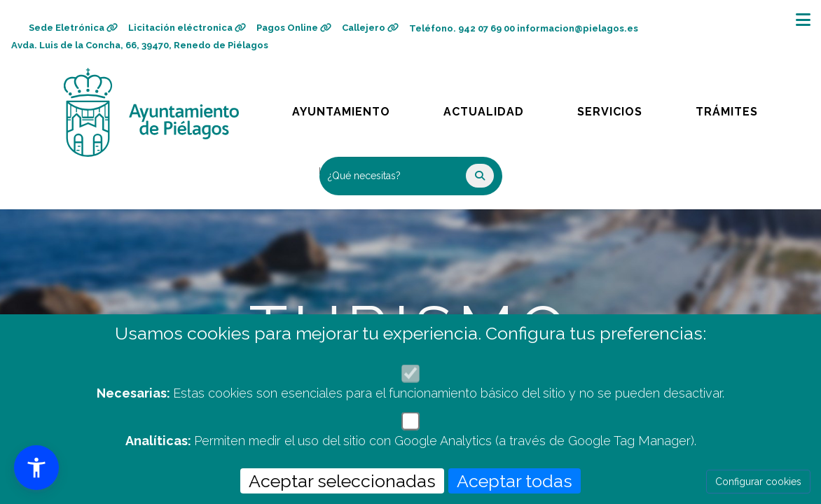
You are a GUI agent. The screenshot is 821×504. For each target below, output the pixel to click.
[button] (36, 468)
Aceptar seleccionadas (342, 481)
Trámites (740, 108)
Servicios (623, 108)
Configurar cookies (758, 482)
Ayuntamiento (342, 108)
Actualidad (494, 108)
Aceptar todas (515, 481)
